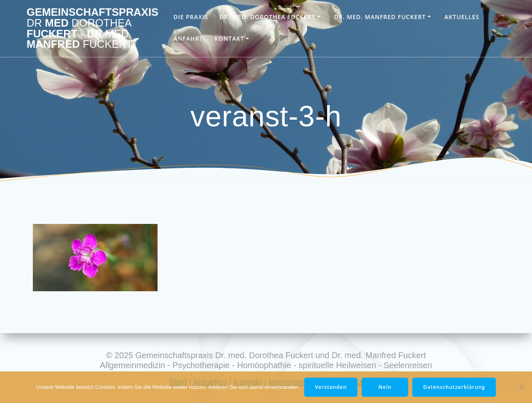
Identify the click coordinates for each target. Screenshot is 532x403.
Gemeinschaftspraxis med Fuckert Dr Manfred (92, 28)
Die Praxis (191, 17)
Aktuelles (462, 17)
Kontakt (229, 38)
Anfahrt (188, 38)
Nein (385, 387)
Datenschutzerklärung (454, 387)
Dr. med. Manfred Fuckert (380, 17)
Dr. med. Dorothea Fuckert (267, 17)
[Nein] (522, 387)
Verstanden (331, 387)
